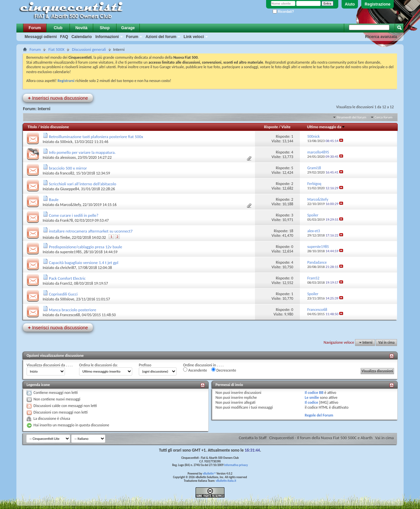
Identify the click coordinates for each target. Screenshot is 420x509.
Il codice (312, 402)
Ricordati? (283, 12)
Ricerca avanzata (381, 37)
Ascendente (195, 370)
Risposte (271, 127)
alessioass (68, 157)
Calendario (82, 37)
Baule (54, 200)
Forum (35, 28)
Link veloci (194, 37)
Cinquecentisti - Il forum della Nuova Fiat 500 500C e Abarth (321, 438)
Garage (128, 28)
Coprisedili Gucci (63, 294)
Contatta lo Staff (253, 438)
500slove (67, 299)
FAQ (64, 37)
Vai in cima (386, 343)
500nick (66, 142)
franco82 (67, 173)
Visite (286, 127)
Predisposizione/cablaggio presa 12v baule (85, 247)
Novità (82, 28)
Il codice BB (314, 393)
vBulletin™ (209, 473)
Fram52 (66, 283)
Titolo (32, 127)
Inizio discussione (55, 127)
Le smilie (312, 397)
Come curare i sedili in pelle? (74, 215)
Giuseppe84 (70, 189)
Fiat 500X (56, 49)
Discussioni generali (89, 49)
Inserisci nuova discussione (58, 98)
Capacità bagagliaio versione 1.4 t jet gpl (84, 263)
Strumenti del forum (352, 117)
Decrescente (224, 370)
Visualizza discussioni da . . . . (50, 365)
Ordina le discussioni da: (98, 365)
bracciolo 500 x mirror (68, 168)
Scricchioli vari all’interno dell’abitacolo (83, 184)
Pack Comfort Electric (67, 278)
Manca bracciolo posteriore (73, 310)
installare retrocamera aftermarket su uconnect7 (91, 231)
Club (58, 28)
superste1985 (71, 252)
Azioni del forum (161, 37)
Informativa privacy (236, 465)
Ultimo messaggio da (326, 127)
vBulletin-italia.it (226, 481)
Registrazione (378, 4)
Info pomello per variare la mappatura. (82, 152)
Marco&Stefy (70, 205)
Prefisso (145, 365)
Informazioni (107, 37)
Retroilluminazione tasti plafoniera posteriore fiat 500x (96, 137)
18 (291, 231)
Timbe (65, 237)
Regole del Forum (319, 415)
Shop (105, 28)
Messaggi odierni (41, 37)
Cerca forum (383, 117)
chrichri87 (68, 268)
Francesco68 (70, 315)
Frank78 (66, 220)
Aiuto (350, 4)
